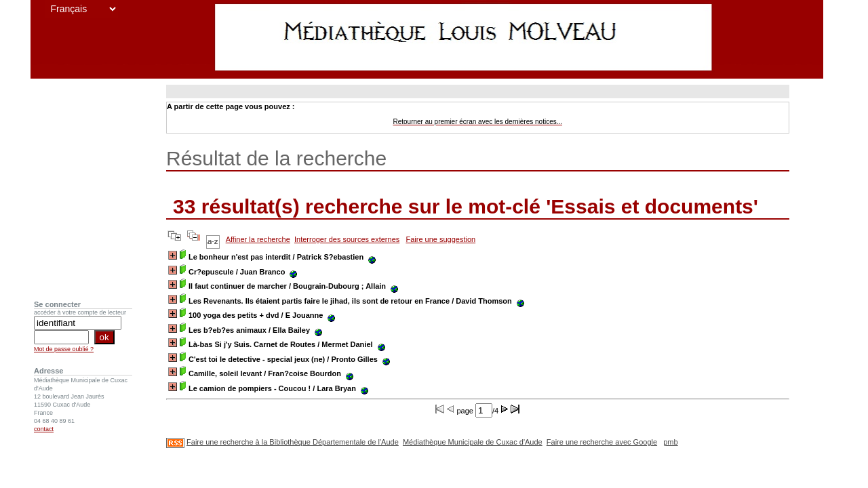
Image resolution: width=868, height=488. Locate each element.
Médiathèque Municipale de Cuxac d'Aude (473, 442)
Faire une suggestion (440, 239)
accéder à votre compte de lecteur (80, 312)
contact (44, 429)
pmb (670, 442)
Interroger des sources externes (347, 239)
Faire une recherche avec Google (602, 442)
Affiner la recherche (258, 239)
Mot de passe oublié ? (64, 349)
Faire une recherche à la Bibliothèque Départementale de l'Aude (293, 442)
